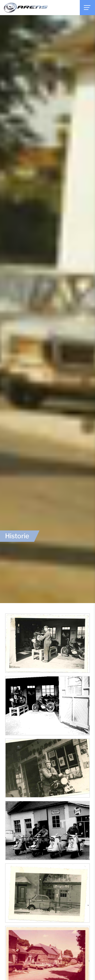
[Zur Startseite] (26, 8)
